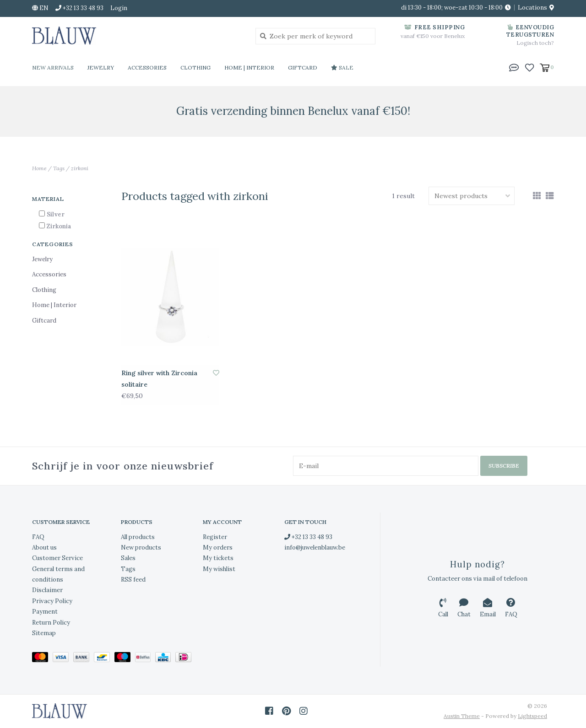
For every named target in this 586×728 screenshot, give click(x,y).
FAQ (38, 537)
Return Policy (51, 623)
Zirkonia (59, 226)
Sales (128, 558)
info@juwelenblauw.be (315, 547)
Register (215, 537)
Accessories (147, 67)
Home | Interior (249, 67)
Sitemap (44, 633)
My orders (218, 547)
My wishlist (219, 569)
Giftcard (303, 67)
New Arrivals (53, 67)
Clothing (195, 67)
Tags (59, 168)
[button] (514, 67)
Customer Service (57, 558)
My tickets (218, 558)
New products (141, 547)
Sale (342, 67)
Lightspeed (532, 716)
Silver (56, 214)
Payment (45, 612)
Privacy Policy (52, 601)
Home (39, 168)
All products (138, 537)
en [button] (40, 8)
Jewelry (101, 67)
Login (119, 8)
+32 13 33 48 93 (308, 537)
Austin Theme (462, 716)
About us (44, 547)
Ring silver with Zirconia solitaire (159, 379)
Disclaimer (47, 590)
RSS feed (133, 580)
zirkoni (80, 168)
